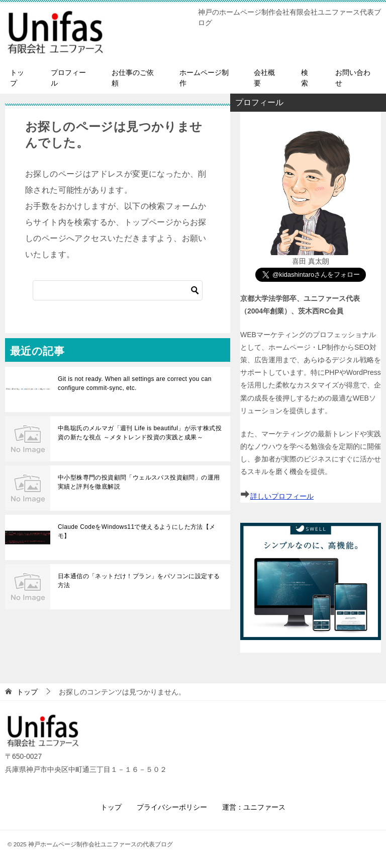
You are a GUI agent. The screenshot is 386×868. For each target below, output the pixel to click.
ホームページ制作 (204, 78)
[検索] (118, 290)
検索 (305, 78)
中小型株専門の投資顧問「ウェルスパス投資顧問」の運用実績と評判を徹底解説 (139, 482)
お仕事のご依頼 (133, 78)
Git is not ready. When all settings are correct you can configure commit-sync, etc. (135, 383)
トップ (17, 78)
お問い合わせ (353, 78)
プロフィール (68, 78)
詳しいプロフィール (282, 496)
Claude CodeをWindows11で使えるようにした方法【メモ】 (137, 531)
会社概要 (264, 78)
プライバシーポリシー (172, 807)
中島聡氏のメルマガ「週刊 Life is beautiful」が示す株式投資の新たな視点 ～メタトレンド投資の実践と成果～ (140, 433)
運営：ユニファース (254, 807)
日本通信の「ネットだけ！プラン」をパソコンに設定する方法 (139, 581)
